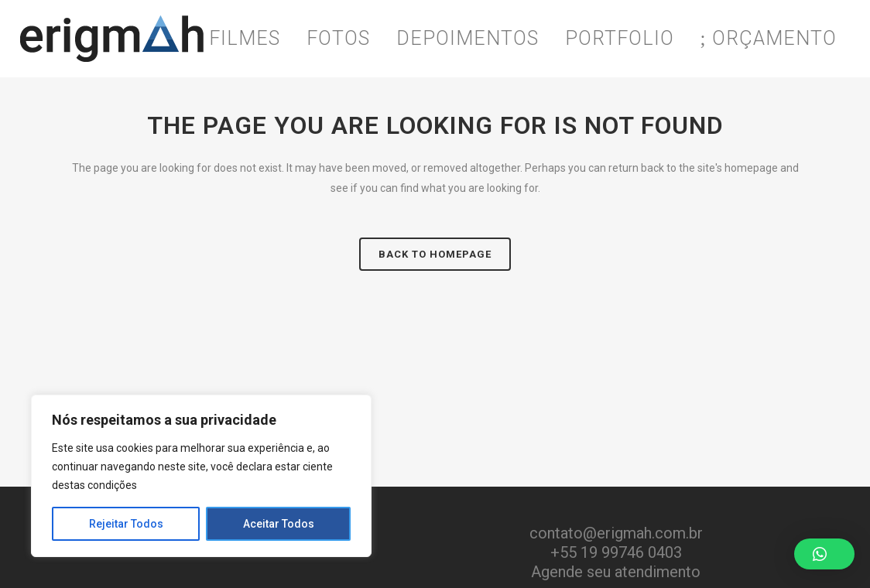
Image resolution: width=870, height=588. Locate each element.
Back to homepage (435, 254)
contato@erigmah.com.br (616, 533)
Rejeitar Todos (126, 524)
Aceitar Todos (279, 524)
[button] (824, 554)
